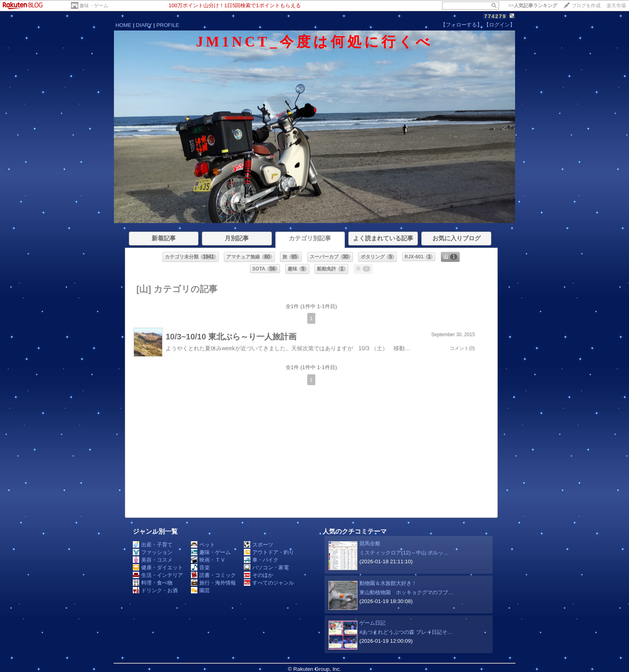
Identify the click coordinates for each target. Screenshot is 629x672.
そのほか (259, 575)
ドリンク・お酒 (155, 590)
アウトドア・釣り (269, 552)
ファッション (153, 552)
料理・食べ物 (153, 583)
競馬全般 (370, 543)
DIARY (144, 25)
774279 (495, 16)
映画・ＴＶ (208, 560)
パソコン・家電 (266, 567)
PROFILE (168, 25)
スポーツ (259, 545)
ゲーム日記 (372, 623)
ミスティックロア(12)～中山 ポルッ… (404, 553)
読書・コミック (213, 575)
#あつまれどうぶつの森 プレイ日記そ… (406, 632)
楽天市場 (616, 6)
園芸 (200, 590)
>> (533, 6)
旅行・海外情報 (213, 583)
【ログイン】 (499, 25)
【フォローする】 (461, 25)
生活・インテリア (158, 575)
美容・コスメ (153, 560)
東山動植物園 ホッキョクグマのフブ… (406, 592)
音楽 (200, 567)
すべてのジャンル (269, 583)
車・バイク (261, 560)
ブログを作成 (586, 6)
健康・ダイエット (158, 567)
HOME (124, 25)
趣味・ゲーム (94, 6)
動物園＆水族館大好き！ (388, 583)
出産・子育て (153, 545)
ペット (203, 545)
